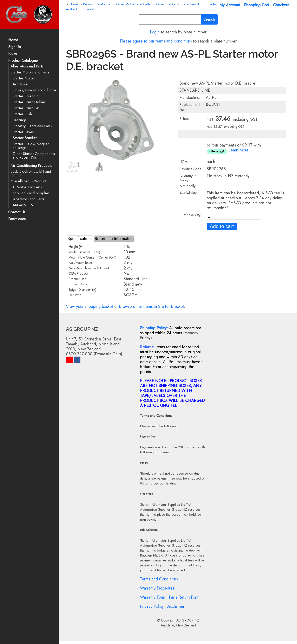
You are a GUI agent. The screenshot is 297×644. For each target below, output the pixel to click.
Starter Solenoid (26, 96)
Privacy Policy (152, 606)
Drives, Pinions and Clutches (35, 90)
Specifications (80, 239)
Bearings (19, 120)
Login (155, 32)
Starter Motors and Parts (30, 72)
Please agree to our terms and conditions (156, 41)
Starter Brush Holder (29, 102)
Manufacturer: (191, 98)
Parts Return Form (184, 597)
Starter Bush (22, 114)
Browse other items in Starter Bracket (151, 307)
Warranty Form (153, 597)
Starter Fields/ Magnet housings (31, 146)
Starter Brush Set (26, 108)
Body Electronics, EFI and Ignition (31, 173)
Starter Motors (24, 78)
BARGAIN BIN (22, 205)
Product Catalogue (23, 61)
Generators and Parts (27, 199)
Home (13, 40)
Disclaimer (175, 606)
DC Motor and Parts (26, 187)
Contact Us (17, 212)
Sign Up (15, 47)
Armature (20, 84)
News (13, 54)
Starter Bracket (25, 138)
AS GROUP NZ (188, 620)
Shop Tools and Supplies (30, 193)
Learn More (239, 150)
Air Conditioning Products (31, 166)
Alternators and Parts (27, 66)
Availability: (189, 193)
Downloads (17, 219)
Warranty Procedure (157, 588)
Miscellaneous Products (29, 181)
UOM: (184, 162)
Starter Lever (23, 132)
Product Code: (191, 169)
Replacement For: (190, 107)
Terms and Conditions (159, 579)
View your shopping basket (90, 307)
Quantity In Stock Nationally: (188, 181)
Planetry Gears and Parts (32, 126)
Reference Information (114, 239)
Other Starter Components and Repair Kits (34, 156)
